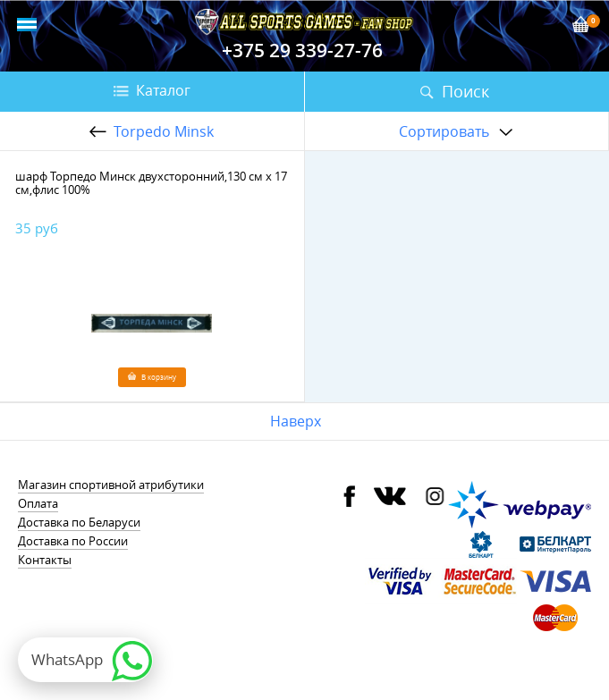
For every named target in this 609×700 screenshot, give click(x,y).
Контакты (45, 560)
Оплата (38, 503)
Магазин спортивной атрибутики (111, 485)
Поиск (465, 91)
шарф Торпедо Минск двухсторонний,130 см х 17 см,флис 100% (151, 183)
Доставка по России (73, 541)
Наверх (296, 421)
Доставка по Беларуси (79, 522)
